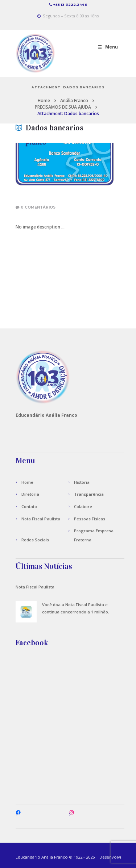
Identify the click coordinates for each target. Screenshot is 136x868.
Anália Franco (74, 100)
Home (44, 100)
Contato (29, 506)
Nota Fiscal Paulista (41, 519)
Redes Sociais (35, 540)
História (82, 482)
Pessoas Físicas (90, 519)
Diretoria (30, 494)
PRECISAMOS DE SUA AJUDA (63, 107)
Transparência (89, 494)
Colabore (83, 506)
